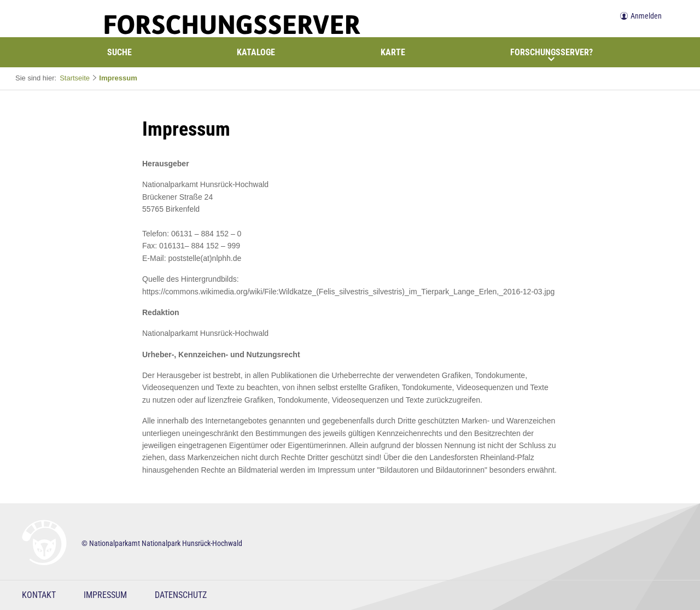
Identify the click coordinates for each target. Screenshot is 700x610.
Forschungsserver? (552, 55)
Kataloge (256, 52)
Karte (393, 52)
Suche (119, 52)
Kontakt (39, 595)
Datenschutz (181, 595)
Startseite (75, 78)
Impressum (118, 78)
